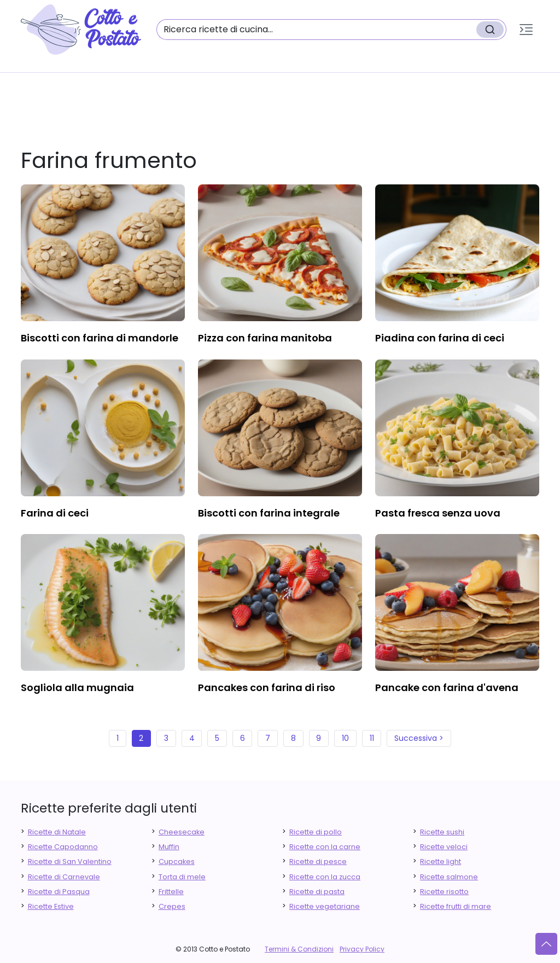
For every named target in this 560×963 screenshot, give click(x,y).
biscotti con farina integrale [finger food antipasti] (269, 513)
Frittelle (171, 892)
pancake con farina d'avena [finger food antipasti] (447, 688)
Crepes (172, 906)
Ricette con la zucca (325, 877)
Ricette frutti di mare (456, 906)
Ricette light (441, 862)
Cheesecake (182, 832)
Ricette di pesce (318, 862)
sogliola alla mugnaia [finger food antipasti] (77, 688)
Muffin (169, 847)
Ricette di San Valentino (70, 862)
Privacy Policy (362, 949)
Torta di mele (182, 877)
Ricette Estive (51, 906)
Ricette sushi (442, 832)
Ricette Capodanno (63, 847)
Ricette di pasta (317, 892)
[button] (526, 30)
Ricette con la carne (325, 847)
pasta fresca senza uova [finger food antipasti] (438, 513)
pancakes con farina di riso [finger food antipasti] (267, 688)
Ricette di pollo (316, 832)
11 (372, 738)
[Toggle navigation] (526, 30)
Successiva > (419, 738)
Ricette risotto (444, 892)
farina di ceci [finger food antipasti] (55, 513)
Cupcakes (177, 862)
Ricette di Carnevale (64, 877)
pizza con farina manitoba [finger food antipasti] (265, 338)
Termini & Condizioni (299, 949)
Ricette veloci (444, 847)
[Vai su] (546, 944)
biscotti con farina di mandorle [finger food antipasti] (100, 338)
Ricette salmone (449, 877)
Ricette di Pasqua (59, 892)
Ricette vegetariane (325, 906)
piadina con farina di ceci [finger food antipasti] (440, 338)
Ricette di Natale (57, 832)
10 (345, 738)
